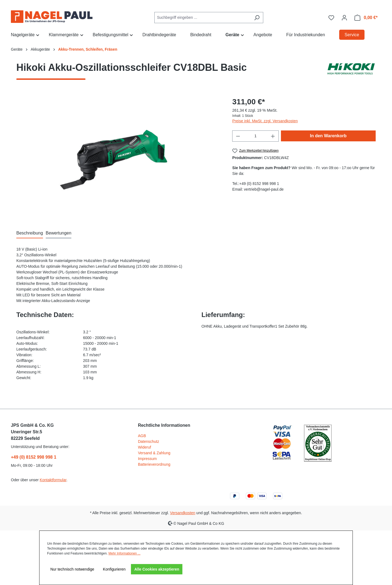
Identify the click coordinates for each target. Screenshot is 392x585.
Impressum (147, 459)
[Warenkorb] (366, 18)
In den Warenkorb (328, 136)
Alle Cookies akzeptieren (157, 569)
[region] (119, 155)
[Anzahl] (255, 136)
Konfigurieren (114, 569)
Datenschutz (149, 441)
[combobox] (203, 18)
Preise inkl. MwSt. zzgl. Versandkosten (265, 121)
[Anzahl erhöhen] (273, 136)
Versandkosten (183, 513)
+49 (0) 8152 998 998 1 (34, 457)
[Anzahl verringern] (238, 136)
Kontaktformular (53, 480)
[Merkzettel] (331, 18)
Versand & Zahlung (154, 453)
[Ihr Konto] (344, 18)
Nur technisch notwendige (72, 569)
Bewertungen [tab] (59, 233)
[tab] (30, 233)
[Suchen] (257, 18)
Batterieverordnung (154, 464)
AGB (142, 436)
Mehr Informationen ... (124, 553)
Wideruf (145, 447)
